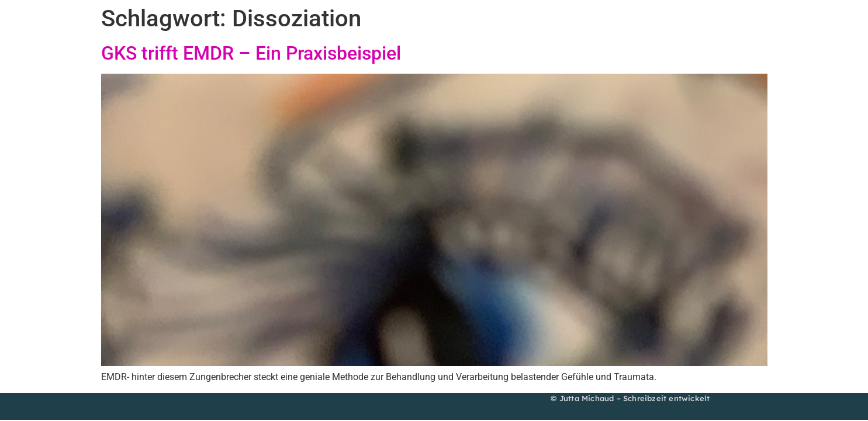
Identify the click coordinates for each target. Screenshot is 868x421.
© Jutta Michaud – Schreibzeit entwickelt (630, 398)
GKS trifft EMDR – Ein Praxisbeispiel (251, 53)
